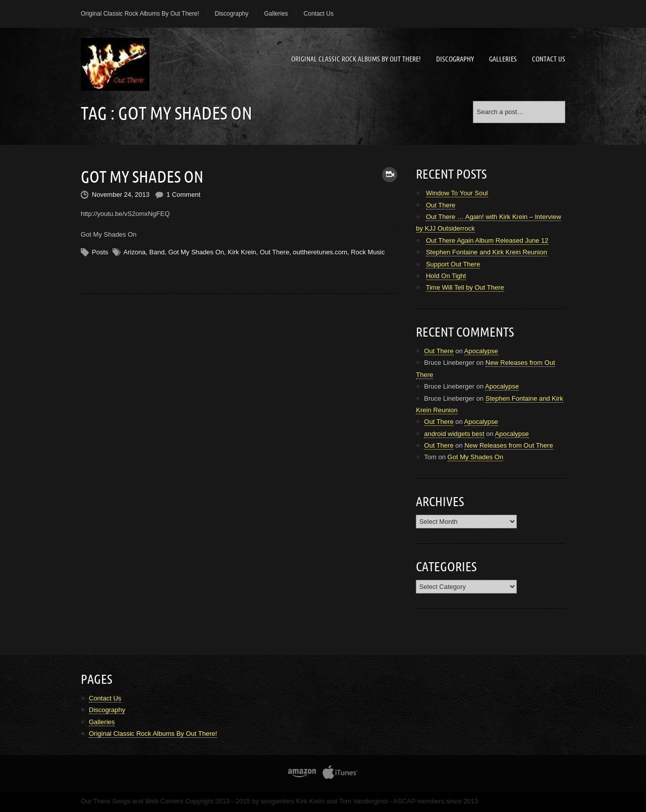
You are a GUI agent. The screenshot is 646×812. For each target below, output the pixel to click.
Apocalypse (481, 351)
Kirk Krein (242, 251)
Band (157, 251)
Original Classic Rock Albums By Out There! (140, 14)
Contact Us (319, 14)
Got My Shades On (142, 176)
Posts (100, 251)
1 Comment (183, 194)
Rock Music (368, 251)
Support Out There (453, 264)
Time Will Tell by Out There (465, 287)
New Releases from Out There (508, 445)
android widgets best (454, 434)
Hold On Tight (446, 276)
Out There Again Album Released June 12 (487, 240)
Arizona (135, 251)
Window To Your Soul (457, 193)
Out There (275, 251)
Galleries (276, 14)
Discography (232, 14)
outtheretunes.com (320, 251)
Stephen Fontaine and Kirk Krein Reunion (487, 252)
